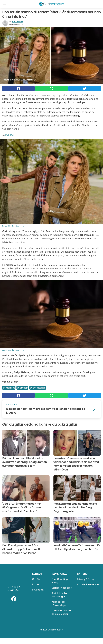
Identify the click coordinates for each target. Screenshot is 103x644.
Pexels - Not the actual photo (13, 226)
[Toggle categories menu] (4, 4)
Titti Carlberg (18, 22)
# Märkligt (9, 388)
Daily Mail (10, 135)
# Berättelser (38, 388)
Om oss (37, 579)
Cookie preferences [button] (88, 584)
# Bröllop (22, 388)
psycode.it (38, 590)
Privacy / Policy (86, 579)
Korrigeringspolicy (62, 588)
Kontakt (36, 584)
